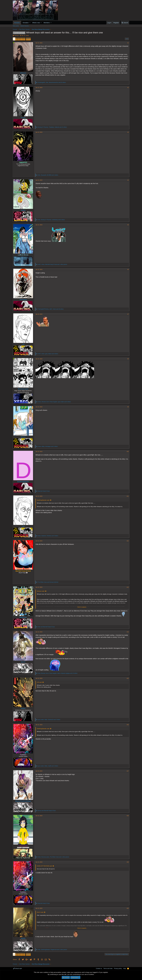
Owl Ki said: (41, 912)
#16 (127, 725)
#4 (127, 180)
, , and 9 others (49, 354)
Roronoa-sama (24, 389)
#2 (127, 88)
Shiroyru (16, 35)
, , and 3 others (48, 446)
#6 (127, 270)
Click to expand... (82, 607)
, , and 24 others (52, 82)
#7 (127, 314)
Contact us (99, 968)
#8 (127, 359)
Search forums (25, 26)
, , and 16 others (51, 309)
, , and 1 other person (53, 264)
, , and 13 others (53, 127)
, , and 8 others (52, 220)
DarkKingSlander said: (44, 500)
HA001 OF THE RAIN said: (45, 866)
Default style (18, 968)
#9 (127, 407)
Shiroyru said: (41, 591)
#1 (127, 43)
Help (125, 968)
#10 (127, 452)
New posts (16, 26)
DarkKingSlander (24, 482)
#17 (127, 771)
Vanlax (24, 210)
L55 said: (40, 682)
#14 (127, 632)
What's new (36, 23)
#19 (127, 862)
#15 (127, 678)
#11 (127, 496)
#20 (127, 908)
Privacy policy (118, 968)
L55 (24, 344)
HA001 (24, 708)
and (49, 582)
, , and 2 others (49, 175)
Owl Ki (24, 662)
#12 (127, 541)
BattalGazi (24, 617)
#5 (127, 225)
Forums (17, 23)
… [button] (22, 39)
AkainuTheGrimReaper (24, 801)
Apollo (24, 938)
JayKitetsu (24, 300)
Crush (24, 118)
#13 (127, 587)
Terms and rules (108, 968)
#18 (127, 816)
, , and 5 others (49, 536)
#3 (127, 132)
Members (47, 23)
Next (28, 39)
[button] (30, 23)
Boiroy (24, 437)
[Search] (125, 23)
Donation (26, 23)
